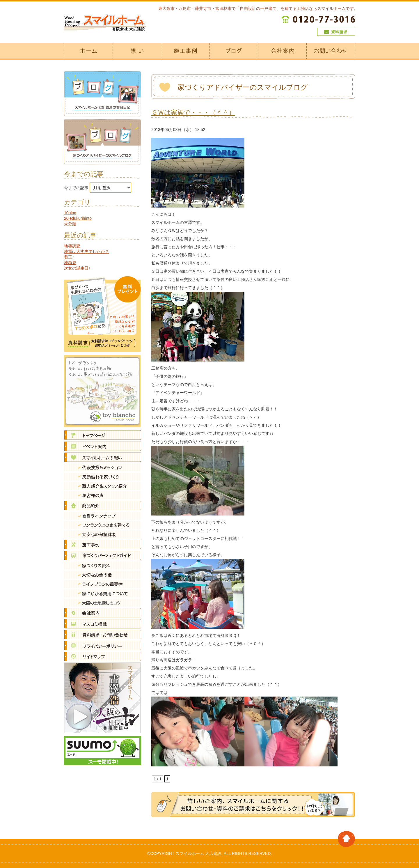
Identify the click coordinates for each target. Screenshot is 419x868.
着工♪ (69, 257)
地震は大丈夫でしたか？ (86, 251)
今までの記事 (76, 188)
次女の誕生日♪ (77, 268)
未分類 (70, 224)
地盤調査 (72, 246)
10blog (70, 213)
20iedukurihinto (78, 218)
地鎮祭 (70, 263)
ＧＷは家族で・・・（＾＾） (193, 113)
